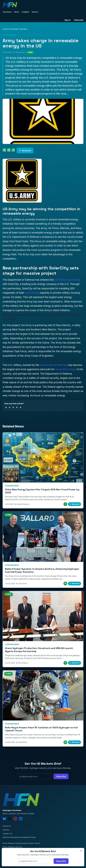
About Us (7, 826)
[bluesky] (4, 819)
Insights (26, 12)
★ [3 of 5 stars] (13, 407)
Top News (7, 12)
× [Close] (81, 851)
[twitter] (10, 819)
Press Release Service (12, 847)
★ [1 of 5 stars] (6, 407)
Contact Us (7, 834)
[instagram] (15, 819)
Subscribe (79, 20)
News (17, 12)
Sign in (68, 20)
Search (35, 12)
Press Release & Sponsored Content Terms (21, 843)
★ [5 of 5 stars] (20, 407)
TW (9, 150)
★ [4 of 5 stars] (17, 407)
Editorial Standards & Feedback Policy (19, 837)
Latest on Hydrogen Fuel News (15, 29)
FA (4, 150)
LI (13, 150)
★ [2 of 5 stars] (10, 407)
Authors (6, 830)
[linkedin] (21, 819)
